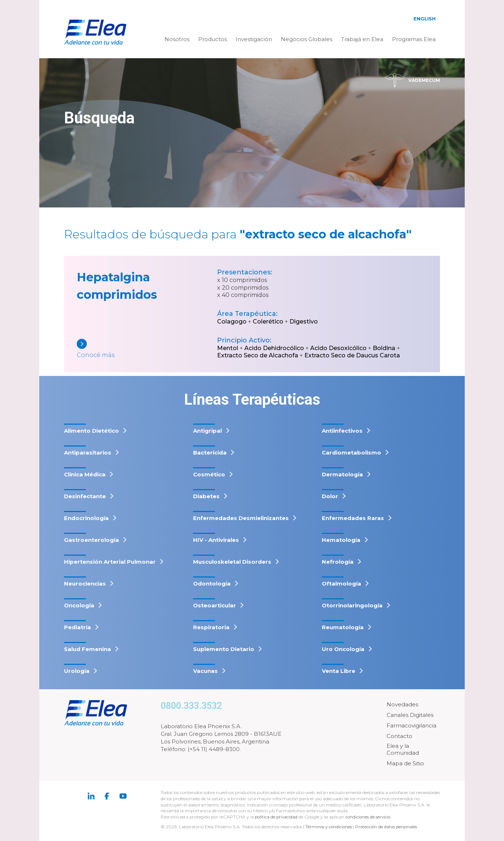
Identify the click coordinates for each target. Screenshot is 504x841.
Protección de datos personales (389, 827)
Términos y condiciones (329, 827)
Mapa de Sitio (405, 763)
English (425, 19)
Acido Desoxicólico (338, 348)
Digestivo (304, 322)
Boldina (384, 348)
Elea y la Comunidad (403, 749)
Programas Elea (414, 39)
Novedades (402, 704)
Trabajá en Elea (362, 39)
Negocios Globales (307, 39)
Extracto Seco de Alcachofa (258, 355)
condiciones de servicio (370, 817)
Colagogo (232, 322)
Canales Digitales (410, 715)
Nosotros (177, 39)
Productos (213, 39)
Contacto (399, 736)
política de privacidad (277, 817)
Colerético (268, 322)
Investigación (254, 39)
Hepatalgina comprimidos (117, 286)
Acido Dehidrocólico (274, 348)
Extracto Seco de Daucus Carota (352, 355)
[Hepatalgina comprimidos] (147, 349)
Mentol (228, 348)
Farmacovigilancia (411, 725)
